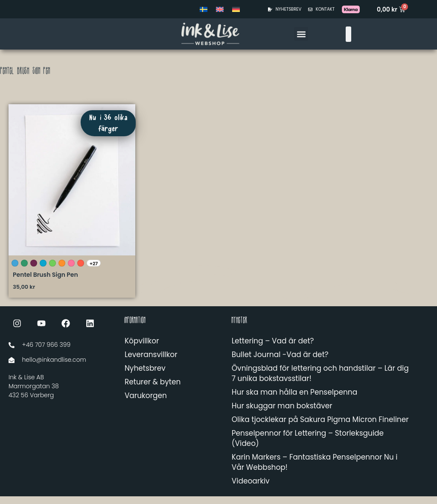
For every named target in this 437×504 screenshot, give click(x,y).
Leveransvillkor (151, 362)
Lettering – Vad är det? (273, 349)
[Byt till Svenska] (204, 9)
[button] (301, 34)
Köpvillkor (142, 349)
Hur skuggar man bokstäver (282, 413)
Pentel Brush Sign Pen (45, 282)
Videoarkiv (251, 489)
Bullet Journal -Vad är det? (280, 362)
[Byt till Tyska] (236, 9)
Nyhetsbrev (145, 376)
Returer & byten (153, 390)
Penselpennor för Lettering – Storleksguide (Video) (308, 446)
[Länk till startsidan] (176, 34)
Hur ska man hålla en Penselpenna (294, 400)
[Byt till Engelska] (220, 9)
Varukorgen (146, 403)
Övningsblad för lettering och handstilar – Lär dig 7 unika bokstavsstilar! (320, 381)
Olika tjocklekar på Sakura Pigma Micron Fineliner (320, 427)
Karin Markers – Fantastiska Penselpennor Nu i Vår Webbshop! (315, 470)
